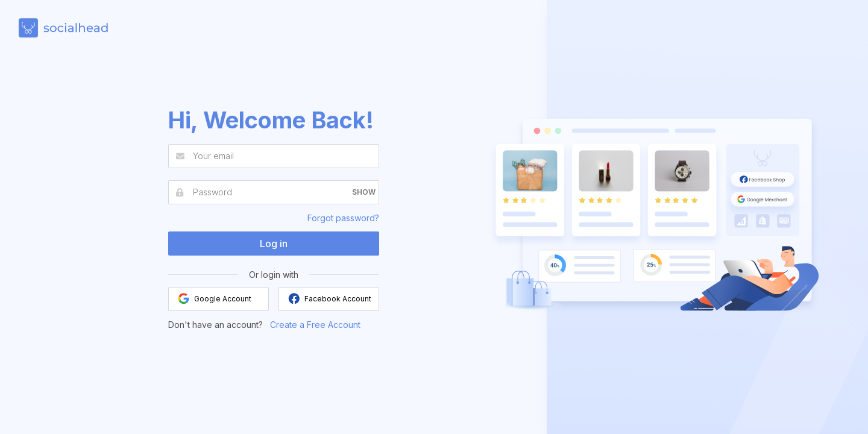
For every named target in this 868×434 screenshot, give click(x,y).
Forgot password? (343, 218)
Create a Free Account (315, 325)
